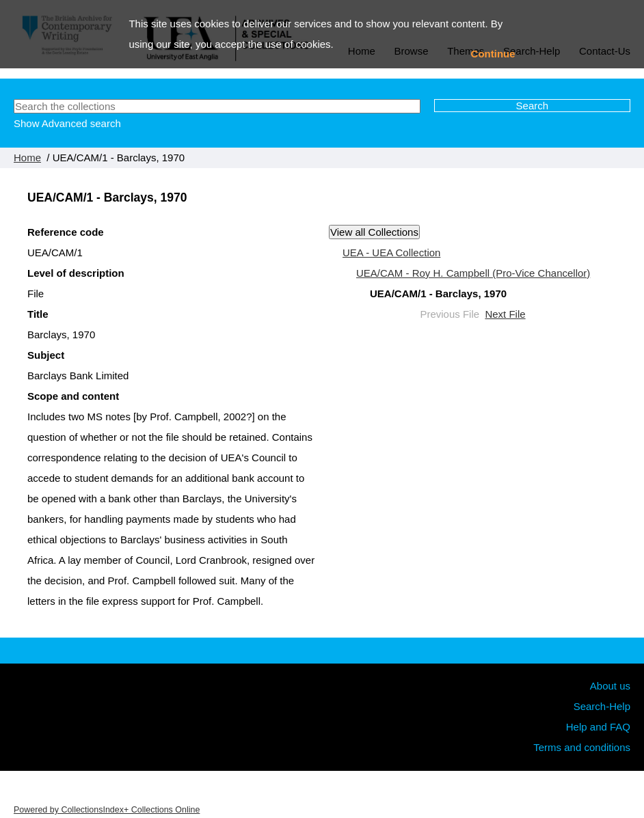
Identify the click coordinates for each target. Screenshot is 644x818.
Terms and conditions (582, 747)
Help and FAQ (598, 727)
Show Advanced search (67, 123)
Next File (505, 314)
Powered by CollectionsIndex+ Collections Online (107, 810)
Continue (493, 54)
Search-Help (602, 706)
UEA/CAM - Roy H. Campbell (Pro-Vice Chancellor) (473, 273)
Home (27, 158)
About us (610, 686)
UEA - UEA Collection (391, 253)
